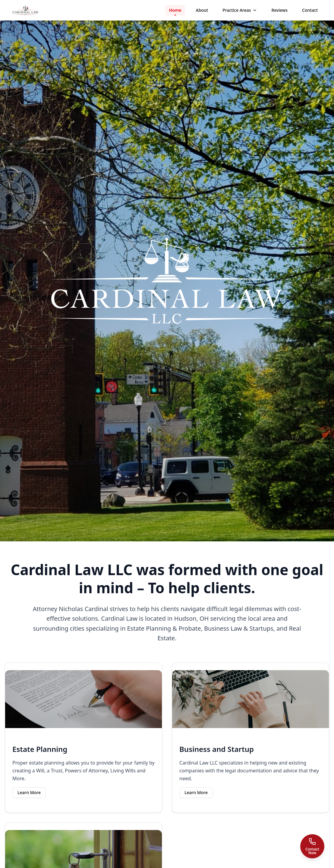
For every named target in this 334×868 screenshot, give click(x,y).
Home (175, 11)
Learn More (29, 792)
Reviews (280, 10)
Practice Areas (240, 10)
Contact (310, 10)
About (202, 10)
